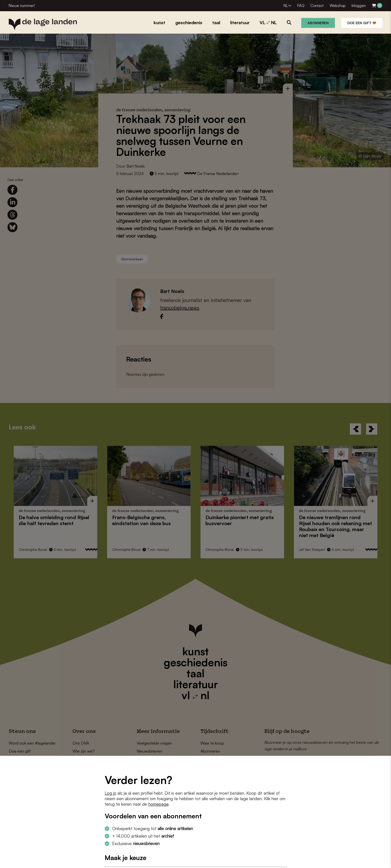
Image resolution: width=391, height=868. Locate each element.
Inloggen (359, 6)
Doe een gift (362, 23)
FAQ (301, 6)
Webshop (338, 6)
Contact (317, 6)
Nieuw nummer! (22, 6)
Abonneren (318, 23)
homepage (158, 804)
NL (286, 6)
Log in (110, 793)
